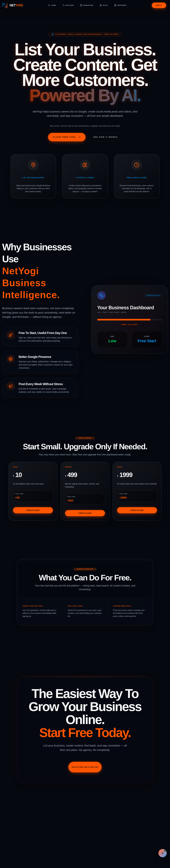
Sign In (159, 5)
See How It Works (113, 138)
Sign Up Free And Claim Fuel (85, 789)
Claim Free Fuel (57, 138)
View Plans (33, 525)
